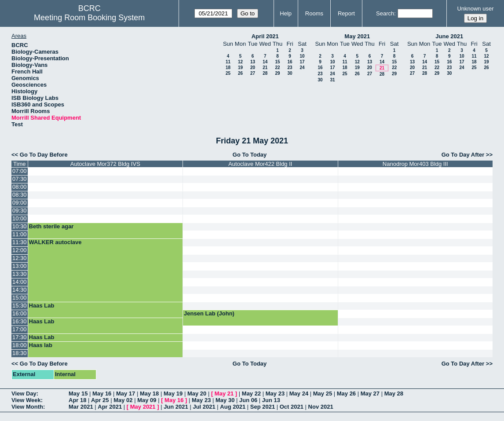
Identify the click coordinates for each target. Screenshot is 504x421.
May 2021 (357, 36)
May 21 (224, 394)
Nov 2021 (321, 407)
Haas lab (41, 345)
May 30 (225, 400)
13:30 (20, 274)
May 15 (78, 394)
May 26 (346, 394)
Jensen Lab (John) (209, 313)
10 (302, 56)
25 (228, 73)
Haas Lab (42, 306)
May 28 (394, 394)
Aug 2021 (233, 407)
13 (253, 62)
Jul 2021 (204, 407)
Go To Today (250, 155)
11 (228, 62)
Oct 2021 (292, 407)
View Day (24, 394)
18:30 (20, 353)
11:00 (20, 234)
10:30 (20, 226)
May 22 (251, 394)
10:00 (20, 218)
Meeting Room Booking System (89, 18)
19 (240, 68)
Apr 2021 (110, 407)
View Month (27, 407)
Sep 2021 (263, 407)
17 (302, 62)
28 (265, 73)
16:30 (20, 321)
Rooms (314, 13)
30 (290, 73)
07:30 (20, 179)
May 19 (173, 394)
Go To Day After (463, 155)
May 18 (149, 394)
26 (240, 73)
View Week (26, 400)
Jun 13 (271, 400)
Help (286, 13)
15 (277, 62)
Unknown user (475, 9)
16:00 (20, 313)
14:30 (20, 290)
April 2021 (265, 36)
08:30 (20, 195)
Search (385, 13)
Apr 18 (77, 400)
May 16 (102, 394)
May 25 (323, 394)
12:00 (20, 250)
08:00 (20, 187)
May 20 (197, 394)
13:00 (20, 266)
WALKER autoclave (55, 242)
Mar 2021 (81, 407)
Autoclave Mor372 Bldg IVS (105, 164)
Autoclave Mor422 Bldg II (260, 164)
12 (240, 62)
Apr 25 (100, 400)
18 (228, 68)
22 (277, 68)
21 (265, 68)
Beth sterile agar (51, 226)
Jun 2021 (176, 407)
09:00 (20, 203)
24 (302, 68)
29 (277, 73)
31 (332, 80)
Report (346, 13)
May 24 (299, 394)
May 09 (147, 400)
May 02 (123, 400)
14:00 (20, 282)
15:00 (20, 298)
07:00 (20, 171)
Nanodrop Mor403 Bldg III (415, 164)
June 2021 (449, 36)
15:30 (20, 306)
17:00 (20, 329)
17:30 (20, 337)
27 (253, 73)
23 (290, 68)
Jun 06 (248, 400)
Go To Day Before (44, 155)
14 (265, 62)
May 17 (126, 394)
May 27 (370, 394)
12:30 (20, 258)
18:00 (20, 345)
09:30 (20, 210)
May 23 (275, 394)
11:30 (20, 242)
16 (290, 62)
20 (253, 68)
